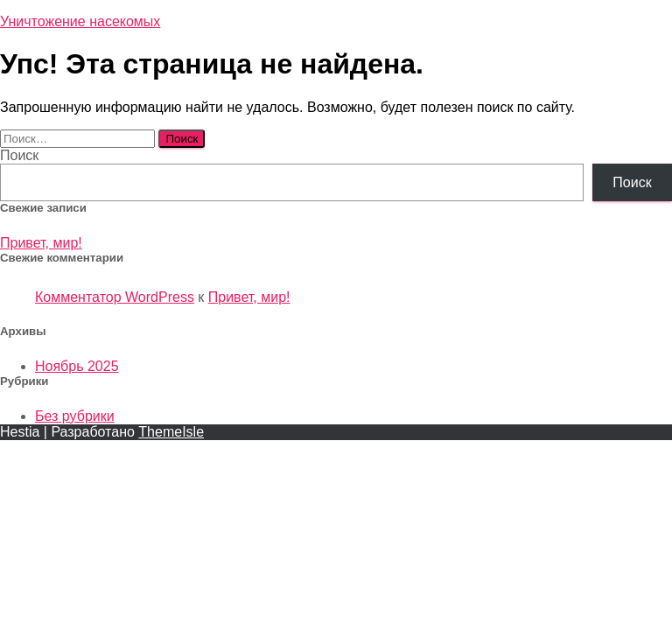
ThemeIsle (171, 432)
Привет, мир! (41, 243)
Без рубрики (75, 416)
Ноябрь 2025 (77, 366)
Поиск (19, 155)
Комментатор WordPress (115, 297)
